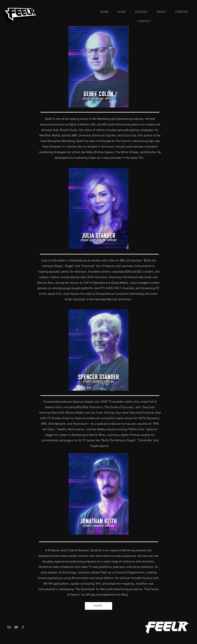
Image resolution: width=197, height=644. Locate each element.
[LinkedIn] (9, 627)
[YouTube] (16, 627)
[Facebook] (23, 627)
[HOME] (98, 606)
